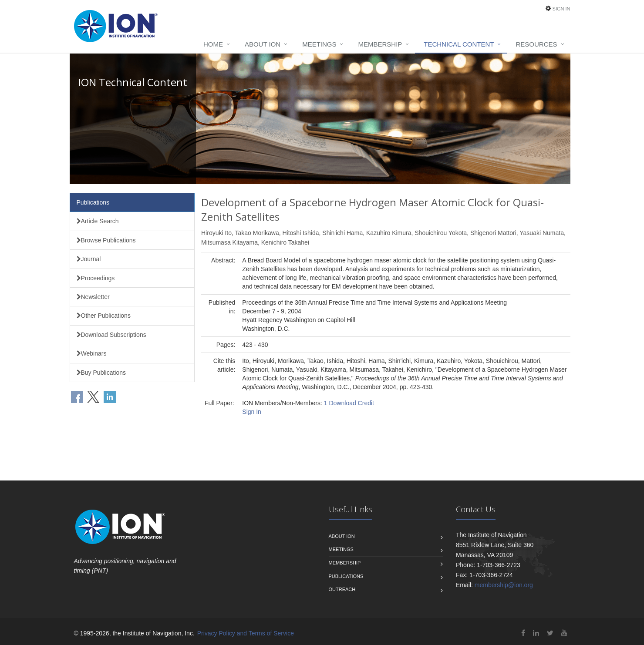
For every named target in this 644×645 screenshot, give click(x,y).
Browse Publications (106, 240)
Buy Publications (101, 373)
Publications (93, 202)
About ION (263, 44)
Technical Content (459, 44)
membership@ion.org (504, 585)
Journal (89, 259)
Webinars (92, 353)
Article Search (98, 221)
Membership (380, 44)
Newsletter (93, 297)
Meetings (319, 44)
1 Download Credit (349, 403)
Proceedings (96, 278)
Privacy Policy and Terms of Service (246, 633)
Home (213, 44)
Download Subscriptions (111, 335)
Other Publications (104, 316)
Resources (536, 44)
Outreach (342, 589)
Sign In (561, 9)
